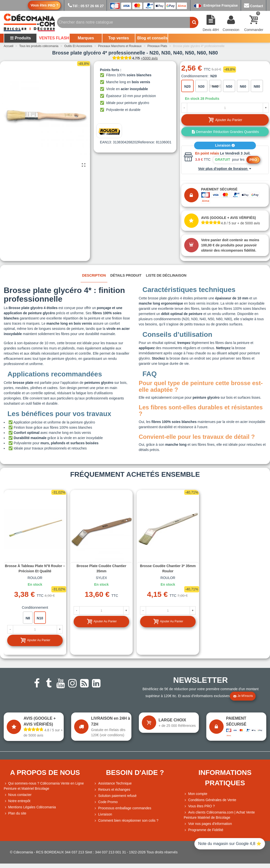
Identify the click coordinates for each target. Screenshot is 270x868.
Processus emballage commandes (122, 808)
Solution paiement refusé (115, 796)
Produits (20, 38)
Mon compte (195, 794)
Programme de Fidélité (204, 830)
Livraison (225, 145)
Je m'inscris (243, 696)
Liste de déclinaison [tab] (166, 275)
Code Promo (106, 802)
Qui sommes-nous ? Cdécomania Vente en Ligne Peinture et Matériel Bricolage (44, 786)
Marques (86, 38)
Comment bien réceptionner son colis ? (126, 821)
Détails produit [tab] (126, 275)
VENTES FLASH (54, 38)
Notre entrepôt (17, 801)
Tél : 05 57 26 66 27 (85, 6)
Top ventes (119, 38)
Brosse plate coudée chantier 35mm (102, 568)
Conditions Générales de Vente (210, 800)
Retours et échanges (112, 790)
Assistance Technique (113, 783)
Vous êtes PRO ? (201, 806)
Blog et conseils (152, 38)
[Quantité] (225, 108)
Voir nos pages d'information (208, 824)
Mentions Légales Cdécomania (30, 807)
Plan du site (15, 813)
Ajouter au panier (35, 640)
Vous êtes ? (44, 5)
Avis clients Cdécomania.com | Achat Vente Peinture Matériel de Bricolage (219, 815)
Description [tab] (94, 275)
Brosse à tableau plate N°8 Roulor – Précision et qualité (35, 568)
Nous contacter (18, 795)
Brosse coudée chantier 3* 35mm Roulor (168, 568)
